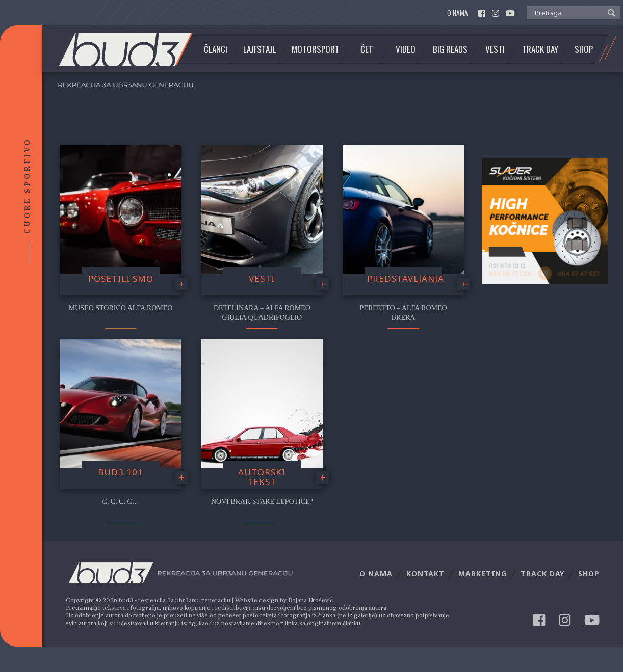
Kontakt (425, 573)
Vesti (495, 49)
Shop (584, 49)
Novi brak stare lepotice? (262, 502)
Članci (216, 49)
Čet (367, 49)
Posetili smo (121, 278)
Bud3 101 (121, 472)
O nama (458, 13)
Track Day (540, 49)
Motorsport (316, 49)
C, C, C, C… (120, 502)
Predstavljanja (406, 278)
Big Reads (450, 49)
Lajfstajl (260, 49)
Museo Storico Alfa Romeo (121, 308)
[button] (609, 12)
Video (406, 49)
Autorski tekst (262, 477)
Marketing (483, 573)
